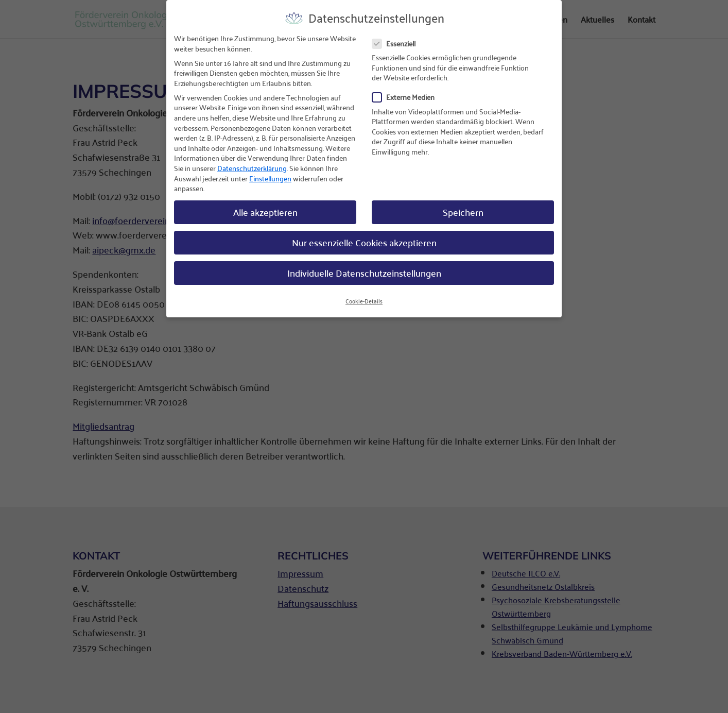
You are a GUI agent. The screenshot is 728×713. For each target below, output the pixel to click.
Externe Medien (408, 89)
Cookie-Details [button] (364, 293)
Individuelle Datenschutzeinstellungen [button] (364, 265)
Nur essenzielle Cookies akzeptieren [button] (364, 235)
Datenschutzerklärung (252, 160)
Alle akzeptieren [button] (265, 204)
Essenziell (398, 36)
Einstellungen (270, 171)
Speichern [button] (463, 204)
